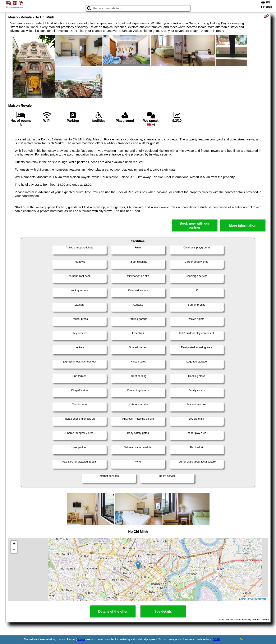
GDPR (217, 639)
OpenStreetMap (258, 599)
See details (163, 611)
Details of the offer (113, 611)
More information (243, 226)
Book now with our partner (195, 225)
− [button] (14, 550)
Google (81, 639)
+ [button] (14, 544)
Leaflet (243, 599)
